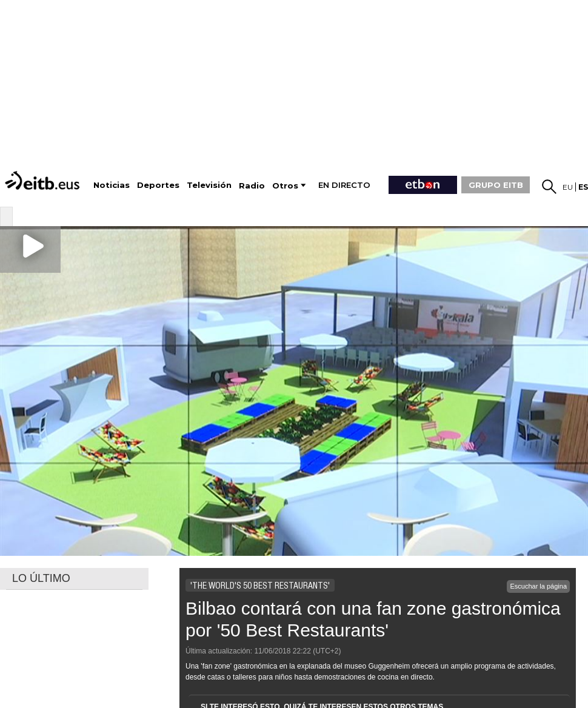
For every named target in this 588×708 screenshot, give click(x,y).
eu (568, 187)
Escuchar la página (538, 586)
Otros (285, 186)
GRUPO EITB (496, 185)
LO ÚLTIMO (41, 578)
